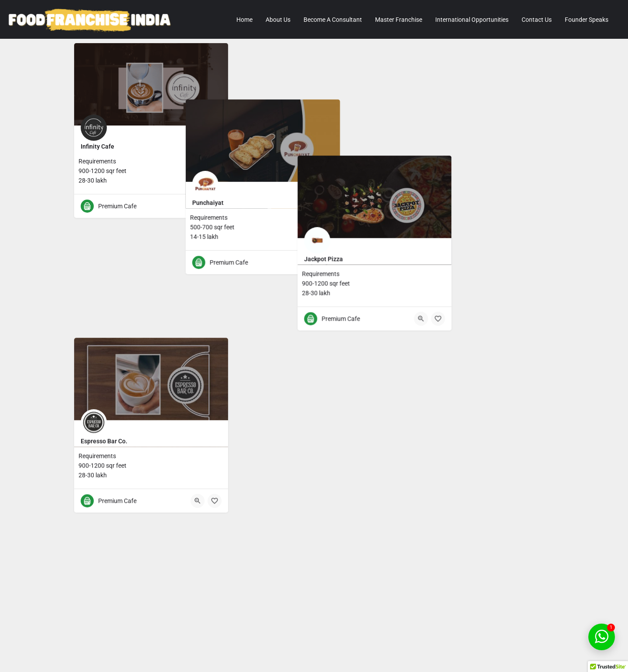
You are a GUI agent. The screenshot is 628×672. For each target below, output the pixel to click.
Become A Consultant (333, 20)
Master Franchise (399, 20)
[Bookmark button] (215, 206)
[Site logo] (91, 20)
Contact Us (537, 20)
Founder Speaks (587, 20)
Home (244, 20)
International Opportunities (472, 20)
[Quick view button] (198, 206)
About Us (278, 20)
